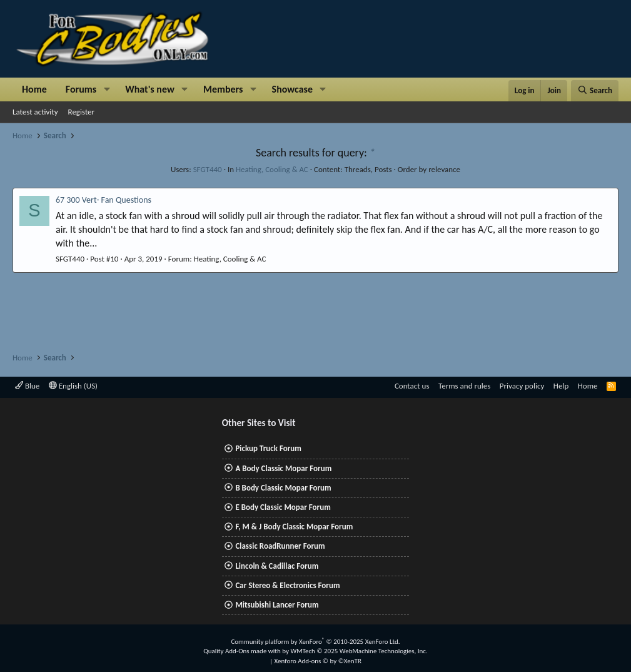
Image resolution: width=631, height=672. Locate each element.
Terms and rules (464, 386)
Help (561, 386)
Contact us (412, 386)
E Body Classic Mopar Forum (283, 507)
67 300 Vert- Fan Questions (103, 200)
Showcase (292, 89)
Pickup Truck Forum (268, 448)
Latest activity (35, 112)
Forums (81, 89)
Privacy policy (522, 386)
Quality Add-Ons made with (243, 651)
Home (34, 89)
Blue (27, 386)
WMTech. (359, 651)
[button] (107, 89)
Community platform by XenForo (315, 642)
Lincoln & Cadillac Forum (277, 566)
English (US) (73, 386)
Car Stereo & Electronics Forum (287, 585)
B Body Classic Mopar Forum (283, 488)
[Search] (595, 91)
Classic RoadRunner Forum (280, 546)
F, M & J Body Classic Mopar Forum (294, 527)
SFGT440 (208, 169)
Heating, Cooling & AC (272, 169)
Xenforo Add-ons (318, 661)
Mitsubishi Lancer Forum (277, 605)
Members (223, 89)
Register (82, 112)
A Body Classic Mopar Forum (283, 468)
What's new (150, 89)
